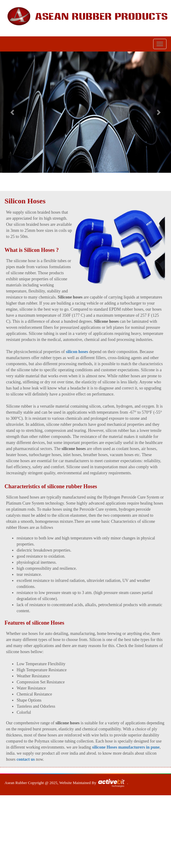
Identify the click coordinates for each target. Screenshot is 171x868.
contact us (26, 759)
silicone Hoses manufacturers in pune (126, 747)
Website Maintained (76, 783)
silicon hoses (77, 352)
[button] (13, 112)
